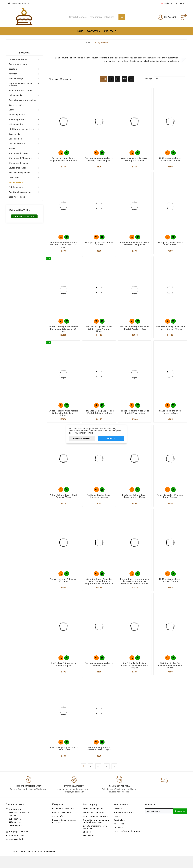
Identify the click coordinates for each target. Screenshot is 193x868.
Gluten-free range (18, 168)
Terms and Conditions (93, 824)
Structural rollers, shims (21, 90)
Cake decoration (17, 144)
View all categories (24, 216)
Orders (117, 828)
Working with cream (18, 153)
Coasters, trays (16, 105)
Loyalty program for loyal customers (95, 839)
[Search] (93, 17)
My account (89, 847)
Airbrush (13, 74)
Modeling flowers (17, 119)
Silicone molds (16, 124)
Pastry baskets (16, 182)
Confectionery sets (18, 64)
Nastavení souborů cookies (127, 843)
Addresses (119, 836)
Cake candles (15, 139)
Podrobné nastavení (82, 438)
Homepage (24, 53)
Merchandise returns (124, 824)
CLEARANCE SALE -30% (63, 821)
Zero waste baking (18, 197)
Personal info (120, 821)
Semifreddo (14, 134)
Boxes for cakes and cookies (23, 100)
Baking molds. (16, 95)
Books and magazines (19, 173)
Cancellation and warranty (96, 828)
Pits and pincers (17, 115)
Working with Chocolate (20, 158)
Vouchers (118, 839)
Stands (12, 110)
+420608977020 (17, 847)
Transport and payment (94, 821)
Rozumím (111, 438)
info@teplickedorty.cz (19, 843)
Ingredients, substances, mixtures (21, 85)
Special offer (58, 828)
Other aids (14, 178)
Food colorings (16, 79)
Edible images (16, 187)
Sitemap (87, 844)
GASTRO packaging (18, 59)
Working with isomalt (19, 163)
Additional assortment (20, 192)
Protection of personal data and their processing (96, 833)
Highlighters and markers (21, 129)
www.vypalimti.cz (17, 851)
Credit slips (119, 832)
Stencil (12, 148)
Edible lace (14, 69)
